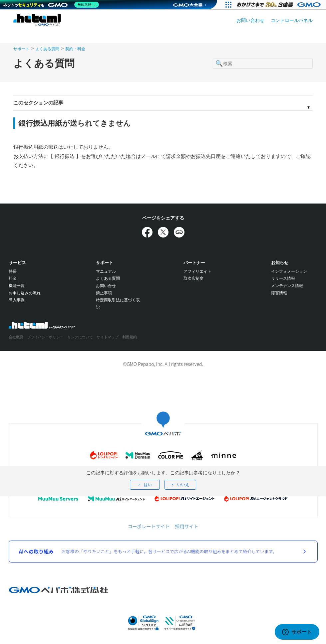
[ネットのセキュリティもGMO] (51, 5)
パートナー (194, 263)
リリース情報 (283, 278)
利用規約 (130, 337)
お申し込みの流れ (25, 293)
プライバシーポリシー (45, 337)
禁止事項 (104, 293)
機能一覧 (17, 286)
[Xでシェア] (163, 232)
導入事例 (17, 300)
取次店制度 (193, 278)
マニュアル (106, 271)
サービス (17, 263)
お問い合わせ (250, 20)
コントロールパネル (292, 20)
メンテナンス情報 (287, 286)
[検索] (263, 64)
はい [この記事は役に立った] (148, 485)
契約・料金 (75, 49)
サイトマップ (108, 337)
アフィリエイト (197, 271)
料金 (13, 278)
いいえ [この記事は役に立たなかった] (183, 485)
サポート (21, 49)
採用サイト (187, 526)
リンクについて (80, 337)
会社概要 (16, 337)
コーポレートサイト (149, 526)
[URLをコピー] (179, 232)
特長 (13, 271)
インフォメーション (289, 271)
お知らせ (280, 263)
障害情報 (279, 293)
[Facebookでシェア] (147, 232)
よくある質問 (47, 49)
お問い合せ (106, 286)
